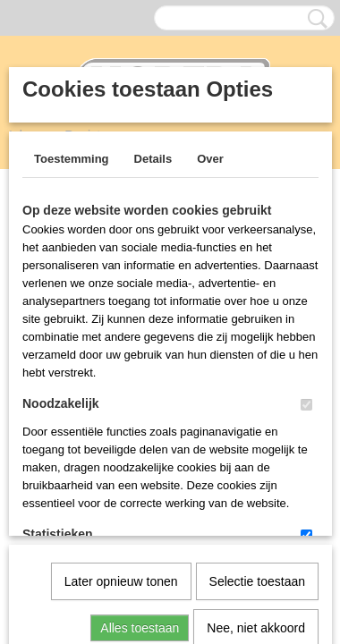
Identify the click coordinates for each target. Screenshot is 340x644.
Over (210, 159)
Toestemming (72, 159)
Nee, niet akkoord (256, 443)
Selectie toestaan (257, 396)
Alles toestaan (140, 443)
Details (153, 159)
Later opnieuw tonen (121, 396)
